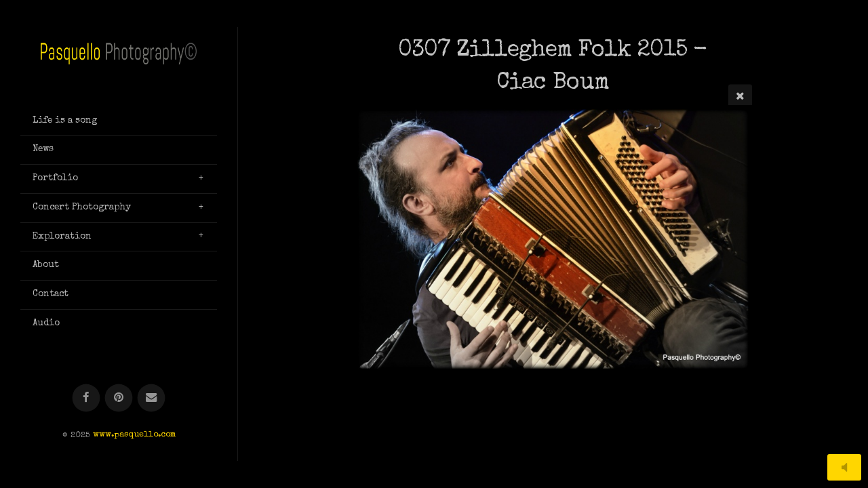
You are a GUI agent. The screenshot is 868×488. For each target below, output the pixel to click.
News (43, 149)
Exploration (62, 237)
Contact (51, 294)
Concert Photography (82, 207)
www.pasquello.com (134, 435)
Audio (46, 323)
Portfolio (55, 178)
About (46, 265)
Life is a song (65, 121)
